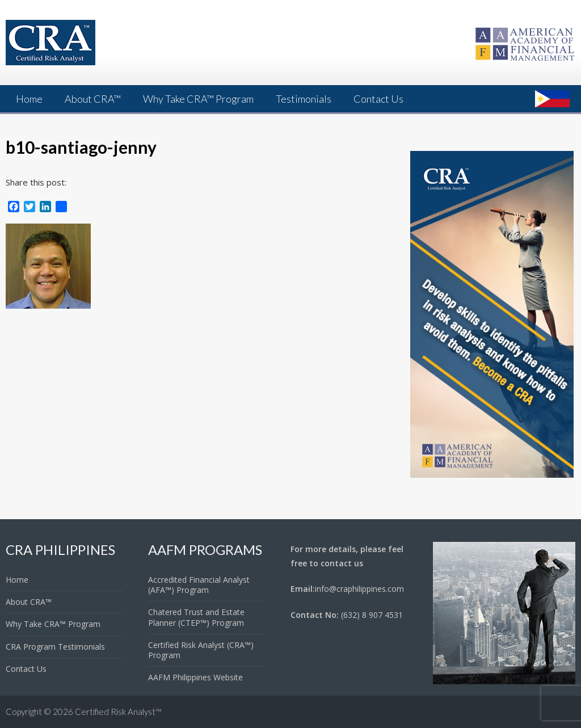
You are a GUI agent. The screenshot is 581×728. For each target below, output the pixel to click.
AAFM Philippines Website (195, 677)
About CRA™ (93, 99)
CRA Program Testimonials (55, 647)
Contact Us (378, 99)
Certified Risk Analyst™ (118, 712)
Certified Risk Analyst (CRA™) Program (201, 650)
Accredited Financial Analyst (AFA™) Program (199, 585)
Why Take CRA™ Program (198, 99)
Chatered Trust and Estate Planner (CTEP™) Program (196, 617)
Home (29, 99)
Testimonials (304, 99)
